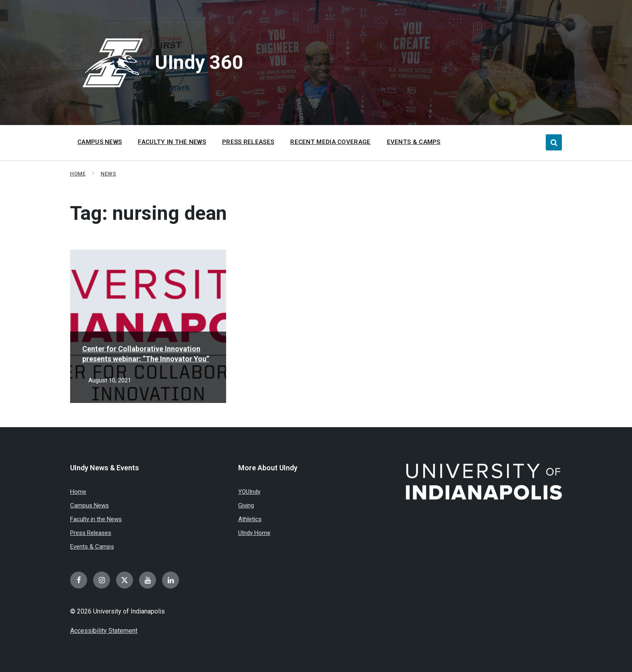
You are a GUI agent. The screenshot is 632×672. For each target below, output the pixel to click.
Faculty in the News (96, 519)
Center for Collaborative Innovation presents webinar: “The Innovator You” (146, 354)
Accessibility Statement (104, 631)
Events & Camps (92, 547)
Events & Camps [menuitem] (414, 142)
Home (78, 174)
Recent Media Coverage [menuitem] (330, 142)
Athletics (250, 519)
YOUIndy (249, 492)
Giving (246, 505)
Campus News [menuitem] (100, 142)
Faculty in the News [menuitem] (172, 142)
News (108, 174)
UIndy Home (254, 533)
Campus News (89, 505)
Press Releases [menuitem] (248, 142)
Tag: (149, 213)
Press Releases (91, 533)
